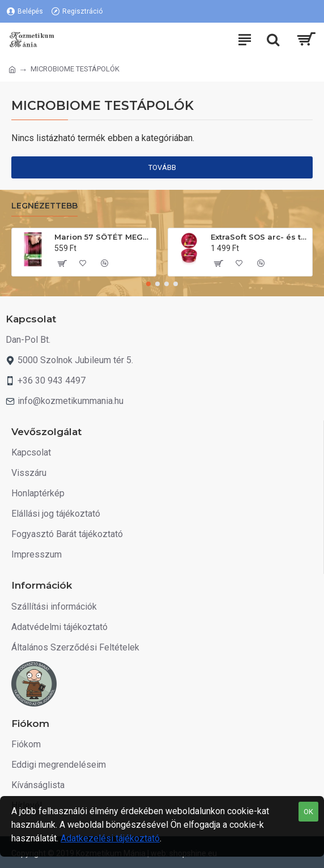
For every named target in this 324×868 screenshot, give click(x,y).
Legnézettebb (44, 206)
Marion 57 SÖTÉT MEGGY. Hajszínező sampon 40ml (103, 237)
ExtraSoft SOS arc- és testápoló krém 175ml (259, 237)
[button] (148, 284)
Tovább (162, 167)
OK (308, 812)
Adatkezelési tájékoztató (110, 838)
